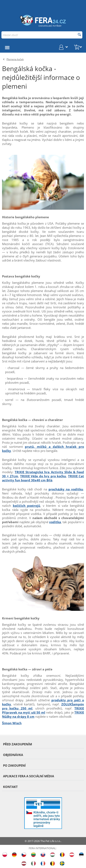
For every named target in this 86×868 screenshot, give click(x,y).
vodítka (55, 522)
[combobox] (42, 35)
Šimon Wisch (12, 723)
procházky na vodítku (66, 489)
